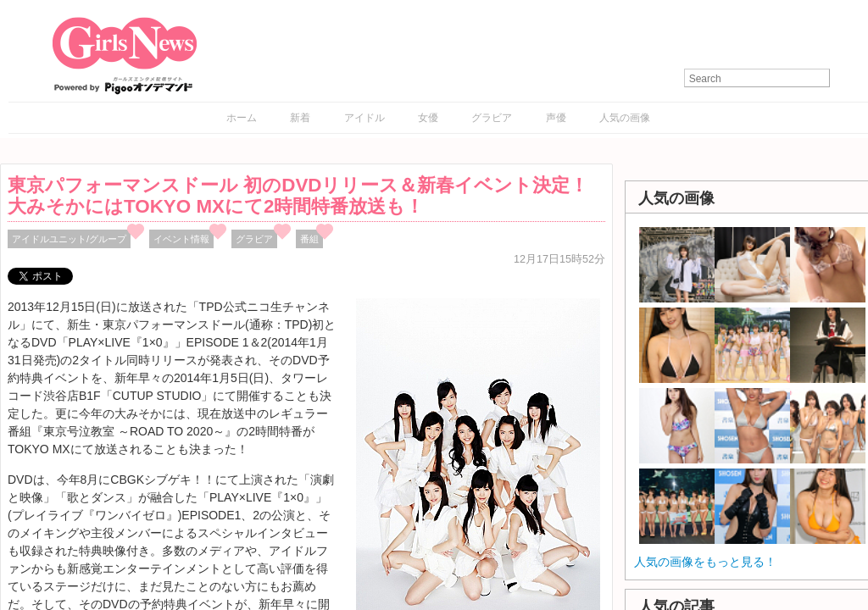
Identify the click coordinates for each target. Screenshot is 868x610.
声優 (556, 118)
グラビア (492, 118)
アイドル (364, 118)
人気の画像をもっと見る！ (705, 562)
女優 (428, 118)
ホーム (242, 118)
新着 (300, 118)
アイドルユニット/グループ (69, 239)
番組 (309, 239)
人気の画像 (625, 118)
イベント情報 (181, 239)
